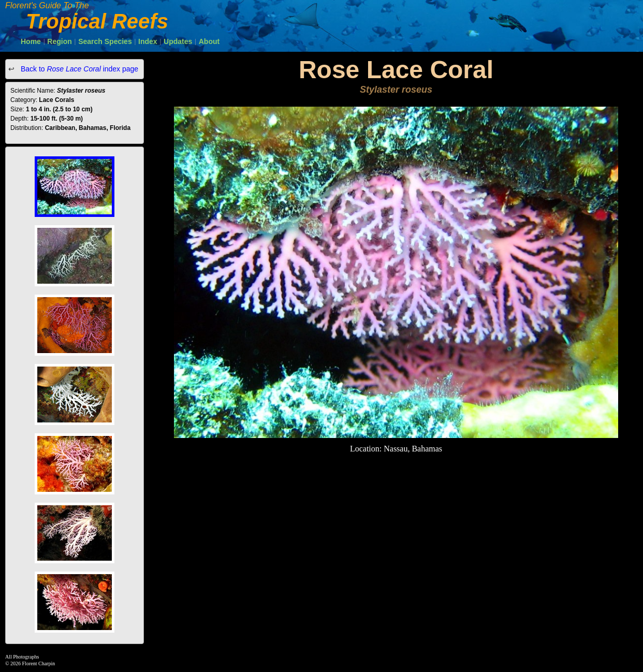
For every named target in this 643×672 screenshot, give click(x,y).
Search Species (105, 41)
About (209, 41)
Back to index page (78, 69)
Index (148, 41)
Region (59, 41)
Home (31, 41)
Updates (178, 41)
